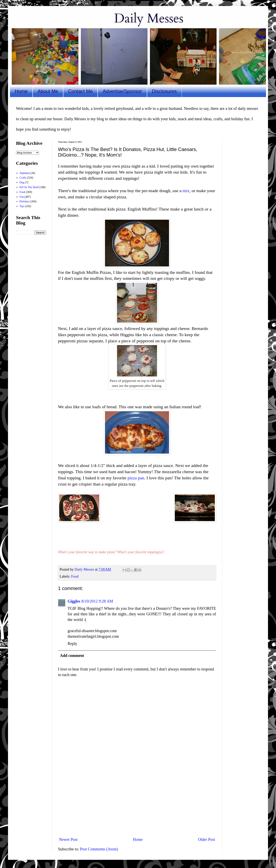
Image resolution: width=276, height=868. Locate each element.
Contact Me (80, 91)
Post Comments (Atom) (99, 849)
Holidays (25, 201)
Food (75, 576)
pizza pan (136, 478)
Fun (22, 197)
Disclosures (164, 91)
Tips (22, 206)
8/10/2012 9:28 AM (97, 601)
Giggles (74, 601)
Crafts (23, 178)
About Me (48, 91)
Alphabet (25, 173)
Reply (72, 644)
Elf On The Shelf (29, 187)
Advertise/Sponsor (122, 91)
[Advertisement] (137, 801)
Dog (22, 182)
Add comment (72, 655)
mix (186, 191)
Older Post (206, 839)
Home (21, 91)
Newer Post (68, 839)
